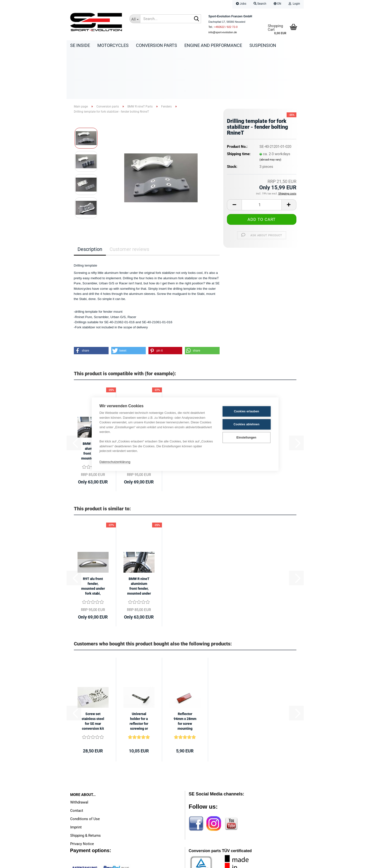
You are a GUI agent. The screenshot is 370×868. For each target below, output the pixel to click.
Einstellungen (246, 438)
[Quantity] (262, 157)
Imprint (76, 780)
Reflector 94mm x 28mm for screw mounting (185, 674)
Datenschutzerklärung (115, 462)
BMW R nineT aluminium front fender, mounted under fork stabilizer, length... (139, 539)
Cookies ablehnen (247, 424)
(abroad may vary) (270, 112)
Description (90, 202)
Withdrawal (79, 755)
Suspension (263, 45)
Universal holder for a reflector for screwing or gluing (139, 674)
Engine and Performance (213, 45)
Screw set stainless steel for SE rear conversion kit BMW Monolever (93, 674)
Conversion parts (157, 45)
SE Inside (80, 45)
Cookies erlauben (246, 411)
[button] (277, 4)
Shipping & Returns (85, 788)
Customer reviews (129, 202)
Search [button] (260, 4)
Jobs (241, 4)
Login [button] (294, 4)
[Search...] (135, 19)
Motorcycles (113, 45)
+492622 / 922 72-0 (226, 27)
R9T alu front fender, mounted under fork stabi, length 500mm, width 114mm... (93, 539)
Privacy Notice (82, 796)
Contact (77, 763)
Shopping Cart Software (165, 862)
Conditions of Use (85, 771)
